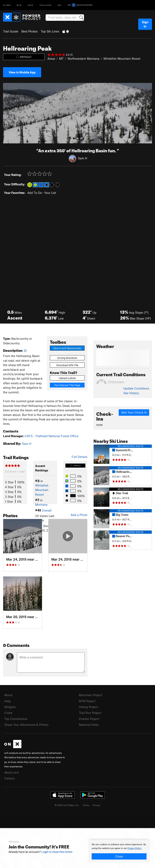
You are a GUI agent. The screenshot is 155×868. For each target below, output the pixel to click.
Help (7, 701)
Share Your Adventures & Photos (26, 725)
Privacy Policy (134, 848)
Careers (9, 778)
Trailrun (46, 5)
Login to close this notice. (57, 852)
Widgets (10, 707)
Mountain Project (91, 695)
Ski (60, 5)
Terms (86, 805)
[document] (119, 851)
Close (119, 856)
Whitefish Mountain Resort (122, 58)
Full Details (80, 457)
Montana (41, 505)
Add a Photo (79, 515)
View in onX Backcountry (67, 348)
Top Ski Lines (50, 31)
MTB (19, 5)
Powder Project (89, 719)
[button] (7, 113)
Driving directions (67, 358)
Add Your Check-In (134, 412)
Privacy (96, 805)
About (8, 695)
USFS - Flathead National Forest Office (52, 436)
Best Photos (29, 31)
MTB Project (87, 701)
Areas (51, 58)
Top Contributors (16, 719)
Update (136, 388)
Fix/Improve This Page (67, 385)
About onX (12, 772)
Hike (31, 5)
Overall (47, 510)
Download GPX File (67, 365)
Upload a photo (67, 378)
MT (61, 58)
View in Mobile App (22, 72)
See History (131, 393)
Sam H (83, 158)
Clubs (8, 713)
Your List (50, 193)
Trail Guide (11, 31)
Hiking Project (88, 707)
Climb (7, 5)
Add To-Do (35, 193)
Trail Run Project (90, 713)
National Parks (89, 725)
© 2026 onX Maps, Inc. (67, 805)
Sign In (145, 24)
